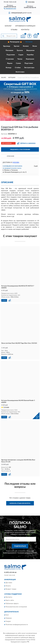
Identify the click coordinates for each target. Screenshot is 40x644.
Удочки (17, 46)
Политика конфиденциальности (17, 625)
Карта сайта (10, 600)
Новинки (9, 618)
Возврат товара (11, 589)
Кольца (9, 68)
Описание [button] (11, 156)
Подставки (29, 63)
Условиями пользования (25, 553)
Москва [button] (16, 162)
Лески (35, 46)
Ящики (10, 63)
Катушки (29, 42)
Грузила (20, 50)
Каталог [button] (8, 26)
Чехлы (20, 59)
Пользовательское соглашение (16, 607)
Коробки (30, 55)
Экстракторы (29, 68)
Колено (26, 46)
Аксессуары (20, 72)
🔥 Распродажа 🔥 (15, 42)
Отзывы (14, 30)
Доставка (9, 583)
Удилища (7, 46)
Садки (21, 55)
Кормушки (30, 59)
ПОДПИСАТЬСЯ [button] (20, 546)
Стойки (18, 68)
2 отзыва (6, 407)
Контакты (25, 30)
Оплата (8, 586)
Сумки (18, 63)
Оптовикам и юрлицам (25, 26)
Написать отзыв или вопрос (20, 503)
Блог (7, 615)
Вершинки (30, 50)
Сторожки (10, 59)
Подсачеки (11, 55)
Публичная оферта (12, 604)
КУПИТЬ (4, 300)
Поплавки (9, 50)
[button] (10, 8)
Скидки (8, 621)
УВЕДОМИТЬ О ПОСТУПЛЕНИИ (20, 149)
